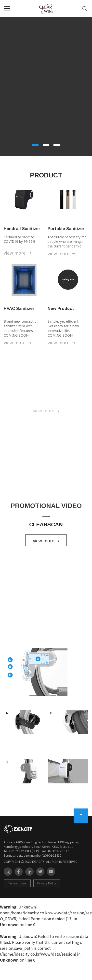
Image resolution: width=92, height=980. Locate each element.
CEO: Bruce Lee (62, 864)
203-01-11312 (52, 872)
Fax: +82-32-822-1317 (54, 868)
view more (18, 253)
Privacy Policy (47, 900)
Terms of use (17, 900)
